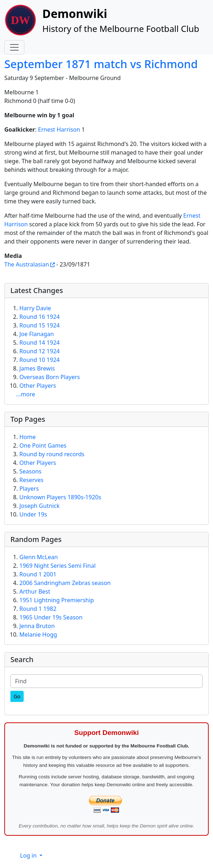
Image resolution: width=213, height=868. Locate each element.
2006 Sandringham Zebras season (65, 583)
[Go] (17, 696)
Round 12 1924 (39, 351)
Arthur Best (35, 591)
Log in (29, 855)
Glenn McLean (39, 557)
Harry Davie (35, 308)
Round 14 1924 (39, 343)
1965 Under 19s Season (51, 617)
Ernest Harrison (59, 129)
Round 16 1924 (39, 317)
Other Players (38, 386)
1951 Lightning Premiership (57, 600)
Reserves (31, 480)
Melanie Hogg (38, 635)
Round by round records (52, 454)
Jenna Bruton (37, 626)
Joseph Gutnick (39, 506)
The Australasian (27, 264)
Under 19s (33, 514)
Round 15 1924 (39, 325)
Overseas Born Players (50, 377)
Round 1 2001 (38, 574)
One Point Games (43, 445)
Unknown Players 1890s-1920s (60, 497)
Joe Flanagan (37, 334)
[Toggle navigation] (14, 47)
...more (26, 394)
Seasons (30, 471)
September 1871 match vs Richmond (101, 64)
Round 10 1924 (39, 360)
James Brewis (37, 368)
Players (29, 489)
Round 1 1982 (38, 609)
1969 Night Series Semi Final (58, 566)
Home (28, 437)
